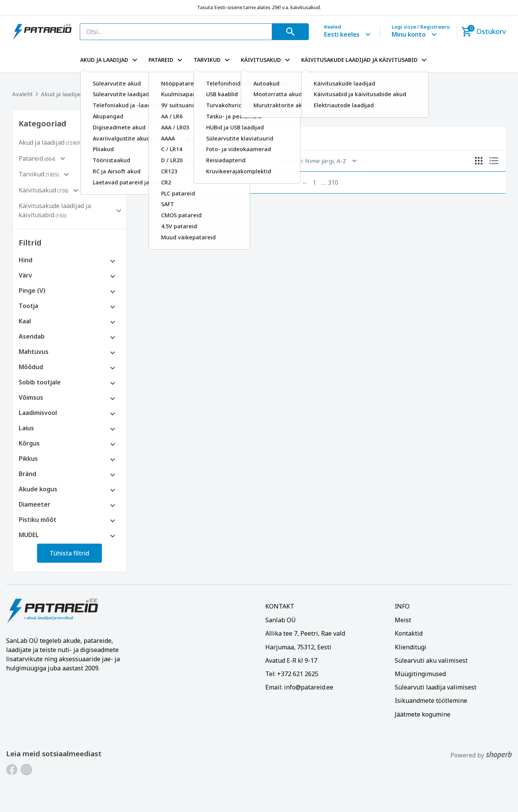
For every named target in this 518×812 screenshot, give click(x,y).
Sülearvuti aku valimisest (431, 660)
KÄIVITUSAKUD (266, 60)
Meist (403, 620)
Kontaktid (409, 633)
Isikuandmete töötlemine (431, 701)
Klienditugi (411, 647)
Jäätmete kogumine (423, 714)
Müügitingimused (420, 674)
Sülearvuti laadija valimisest (436, 687)
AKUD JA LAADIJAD (110, 60)
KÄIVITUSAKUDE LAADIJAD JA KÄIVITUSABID (365, 60)
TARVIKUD (213, 60)
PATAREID (166, 60)
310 (333, 182)
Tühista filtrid (69, 553)
